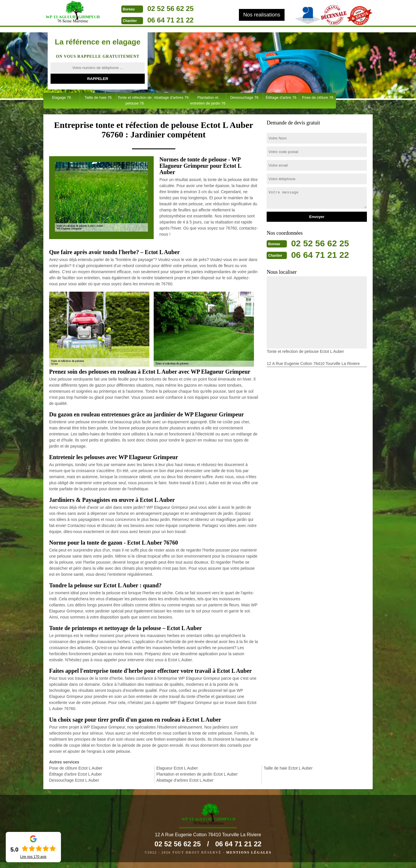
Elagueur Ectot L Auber (177, 768)
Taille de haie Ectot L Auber (288, 768)
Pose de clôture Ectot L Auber (76, 768)
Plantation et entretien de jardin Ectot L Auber (197, 774)
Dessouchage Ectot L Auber (74, 780)
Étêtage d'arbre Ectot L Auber (76, 774)
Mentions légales (249, 858)
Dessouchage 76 (244, 97)
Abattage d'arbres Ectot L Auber (185, 780)
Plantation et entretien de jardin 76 (208, 100)
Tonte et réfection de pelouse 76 (135, 100)
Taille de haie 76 (98, 97)
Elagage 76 (62, 97)
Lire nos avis (33, 857)
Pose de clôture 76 (318, 97)
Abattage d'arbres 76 (171, 97)
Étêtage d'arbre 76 (281, 97)
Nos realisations (262, 15)
